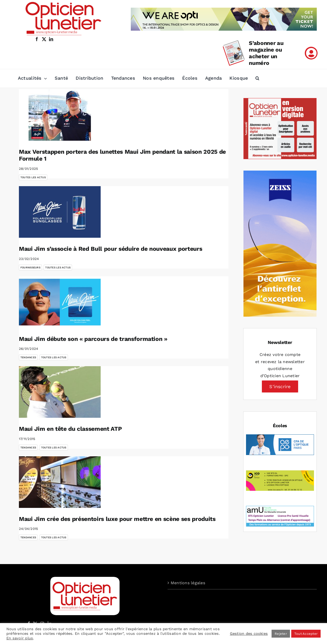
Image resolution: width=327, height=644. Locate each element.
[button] (257, 78)
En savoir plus (20, 638)
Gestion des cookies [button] (249, 634)
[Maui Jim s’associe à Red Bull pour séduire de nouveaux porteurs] (60, 212)
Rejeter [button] (281, 634)
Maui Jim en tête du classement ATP (70, 429)
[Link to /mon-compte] (311, 53)
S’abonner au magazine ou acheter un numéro (266, 53)
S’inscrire (280, 386)
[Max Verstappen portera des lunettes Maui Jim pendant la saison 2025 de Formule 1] (60, 115)
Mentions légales (188, 583)
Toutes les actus (33, 177)
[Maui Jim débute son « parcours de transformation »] (60, 302)
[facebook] (37, 39)
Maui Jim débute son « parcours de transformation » (93, 339)
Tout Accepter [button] (306, 634)
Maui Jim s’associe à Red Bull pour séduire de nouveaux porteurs (110, 249)
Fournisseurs (30, 267)
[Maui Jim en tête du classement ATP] (60, 392)
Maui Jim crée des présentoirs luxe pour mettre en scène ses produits (117, 519)
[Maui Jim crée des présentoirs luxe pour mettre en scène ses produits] (60, 482)
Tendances (28, 357)
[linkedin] (51, 39)
